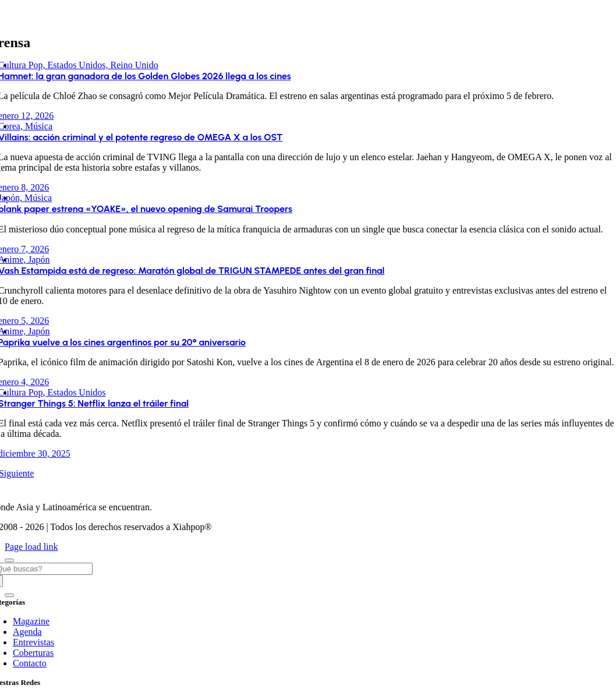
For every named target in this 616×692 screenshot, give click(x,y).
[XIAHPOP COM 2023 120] (295, 487)
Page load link (31, 547)
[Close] (9, 560)
